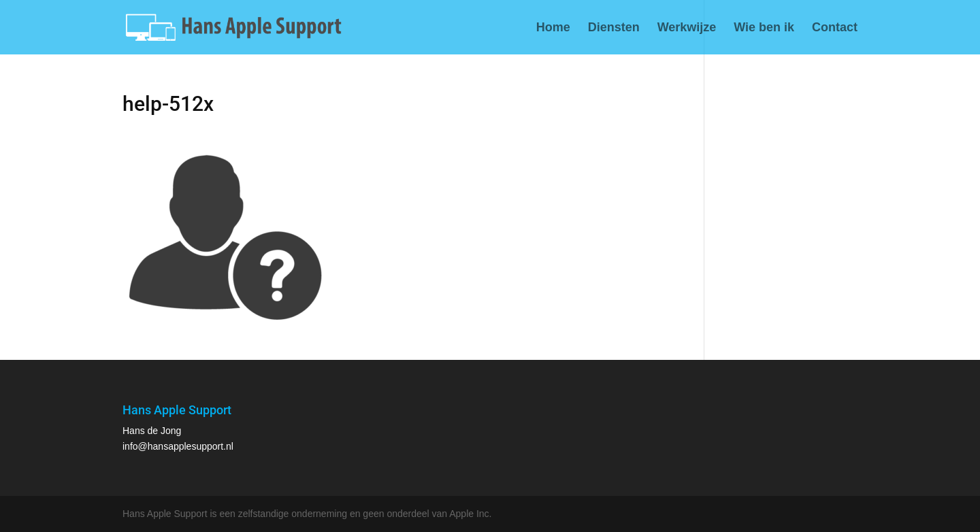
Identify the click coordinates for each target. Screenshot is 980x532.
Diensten (614, 28)
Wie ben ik (764, 28)
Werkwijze (687, 28)
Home (553, 28)
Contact (835, 28)
